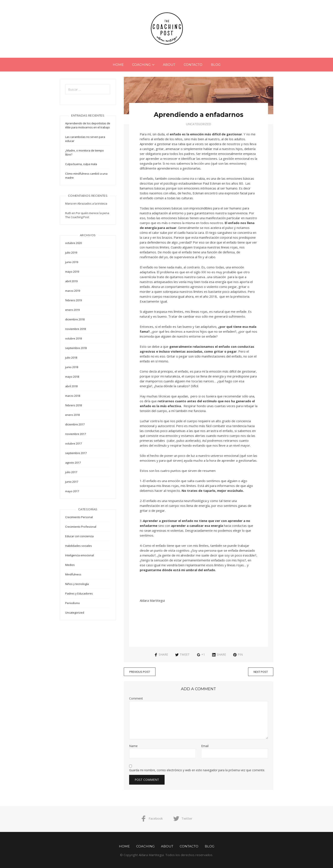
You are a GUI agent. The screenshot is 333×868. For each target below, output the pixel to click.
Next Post (261, 672)
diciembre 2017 (75, 424)
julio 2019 (71, 252)
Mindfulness (73, 574)
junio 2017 (72, 482)
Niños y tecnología (77, 584)
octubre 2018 (73, 338)
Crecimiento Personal (79, 517)
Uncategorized (199, 124)
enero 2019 (72, 310)
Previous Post (140, 672)
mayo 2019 (72, 272)
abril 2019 (71, 281)
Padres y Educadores (79, 593)
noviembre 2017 (75, 434)
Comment (136, 698)
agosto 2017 (73, 463)
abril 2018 (71, 386)
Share (161, 654)
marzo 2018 (73, 396)
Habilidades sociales (79, 546)
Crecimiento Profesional (81, 527)
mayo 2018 (72, 377)
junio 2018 (72, 367)
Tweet (182, 654)
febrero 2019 (73, 300)
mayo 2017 (72, 491)
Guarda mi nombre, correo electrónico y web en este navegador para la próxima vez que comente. (197, 770)
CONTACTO (193, 65)
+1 (201, 654)
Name (133, 746)
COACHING (141, 65)
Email (205, 746)
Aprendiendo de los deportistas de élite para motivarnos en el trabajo (88, 125)
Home (118, 65)
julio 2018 (71, 358)
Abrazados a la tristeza (92, 203)
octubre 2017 (73, 443)
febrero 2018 (73, 405)
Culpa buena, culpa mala (81, 164)
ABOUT (169, 65)
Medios (70, 565)
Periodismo (73, 603)
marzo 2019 (73, 291)
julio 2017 (71, 472)
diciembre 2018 (75, 319)
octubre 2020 (73, 243)
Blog (216, 65)
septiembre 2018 (76, 348)
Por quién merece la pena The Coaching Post (87, 215)
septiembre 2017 (76, 453)
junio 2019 (72, 262)
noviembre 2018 (75, 329)
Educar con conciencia (79, 536)
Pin (238, 654)
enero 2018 (72, 415)
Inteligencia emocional (80, 555)
